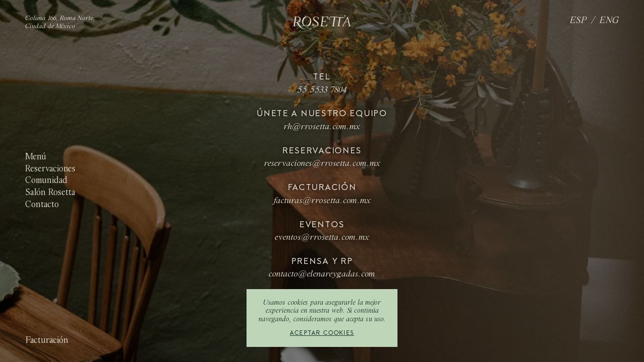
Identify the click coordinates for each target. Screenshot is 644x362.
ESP (579, 21)
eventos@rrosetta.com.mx (322, 238)
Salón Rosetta (50, 193)
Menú (36, 157)
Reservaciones (50, 169)
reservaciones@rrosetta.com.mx (322, 164)
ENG (609, 21)
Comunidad (46, 181)
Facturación (47, 341)
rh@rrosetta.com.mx (322, 127)
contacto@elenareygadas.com (322, 275)
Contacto (42, 204)
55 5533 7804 (322, 90)
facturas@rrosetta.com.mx (322, 201)
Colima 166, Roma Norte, (60, 19)
